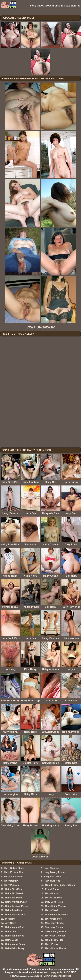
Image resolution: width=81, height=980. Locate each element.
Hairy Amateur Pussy (17, 906)
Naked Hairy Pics (54, 940)
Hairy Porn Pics (14, 910)
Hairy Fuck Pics (53, 898)
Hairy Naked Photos (15, 868)
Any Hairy (11, 923)
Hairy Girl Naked (14, 893)
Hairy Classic (52, 910)
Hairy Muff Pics (52, 881)
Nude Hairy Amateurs (56, 915)
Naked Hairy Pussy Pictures (60, 885)
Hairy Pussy (52, 893)
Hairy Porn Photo (53, 877)
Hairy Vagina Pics (15, 936)
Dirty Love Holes (54, 902)
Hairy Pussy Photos (56, 948)
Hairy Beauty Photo (54, 872)
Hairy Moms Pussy (15, 944)
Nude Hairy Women (55, 906)
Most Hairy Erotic (54, 923)
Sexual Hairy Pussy (55, 931)
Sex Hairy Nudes (54, 927)
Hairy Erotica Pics (14, 872)
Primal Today (52, 889)
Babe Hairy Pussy (15, 948)
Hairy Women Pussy (16, 902)
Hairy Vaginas (51, 868)
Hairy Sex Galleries (55, 936)
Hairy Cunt (11, 931)
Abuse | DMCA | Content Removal (53, 976)
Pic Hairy (10, 919)
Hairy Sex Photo (14, 898)
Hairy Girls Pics (14, 889)
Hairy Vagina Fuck (15, 927)
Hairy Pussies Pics (15, 915)
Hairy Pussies (11, 885)
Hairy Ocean (12, 940)
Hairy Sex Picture (13, 877)
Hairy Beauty (11, 881)
